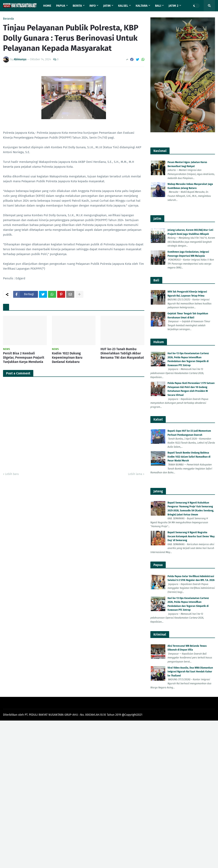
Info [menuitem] (93, 6)
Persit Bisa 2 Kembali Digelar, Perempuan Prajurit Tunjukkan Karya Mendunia (24, 358)
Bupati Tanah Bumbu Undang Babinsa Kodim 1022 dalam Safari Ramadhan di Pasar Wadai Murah (189, 457)
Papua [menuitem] (61, 6)
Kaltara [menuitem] (142, 6)
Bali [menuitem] (158, 6)
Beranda (8, 19)
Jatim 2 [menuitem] (173, 6)
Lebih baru (12, 474)
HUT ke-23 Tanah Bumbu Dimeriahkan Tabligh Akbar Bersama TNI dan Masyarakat (122, 353)
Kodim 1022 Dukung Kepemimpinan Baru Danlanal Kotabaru (67, 358)
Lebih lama (135, 474)
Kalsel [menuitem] (123, 6)
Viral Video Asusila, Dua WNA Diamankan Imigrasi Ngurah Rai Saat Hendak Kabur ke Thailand (190, 672)
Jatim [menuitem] (107, 6)
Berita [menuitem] (77, 6)
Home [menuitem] (47, 6)
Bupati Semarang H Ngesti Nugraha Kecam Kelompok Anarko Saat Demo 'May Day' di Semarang (191, 536)
